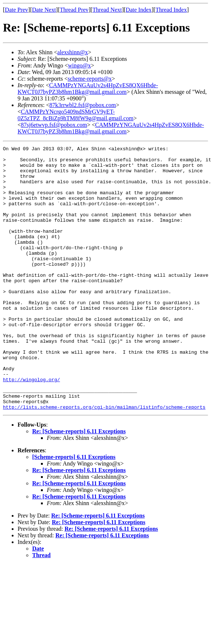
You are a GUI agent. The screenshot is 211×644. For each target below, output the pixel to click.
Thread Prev (74, 10)
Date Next (44, 10)
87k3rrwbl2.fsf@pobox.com (83, 105)
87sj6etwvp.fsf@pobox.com (54, 125)
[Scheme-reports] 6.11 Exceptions (74, 510)
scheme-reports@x (90, 79)
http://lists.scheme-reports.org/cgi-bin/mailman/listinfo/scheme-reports (104, 460)
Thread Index (171, 10)
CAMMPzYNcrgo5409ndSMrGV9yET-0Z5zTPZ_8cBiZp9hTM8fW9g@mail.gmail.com (76, 115)
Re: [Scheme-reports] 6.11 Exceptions (79, 484)
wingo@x (80, 65)
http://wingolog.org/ (31, 427)
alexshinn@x (72, 52)
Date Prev (16, 10)
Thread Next (107, 10)
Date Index (139, 10)
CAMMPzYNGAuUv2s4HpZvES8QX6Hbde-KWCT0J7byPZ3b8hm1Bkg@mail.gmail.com (88, 89)
